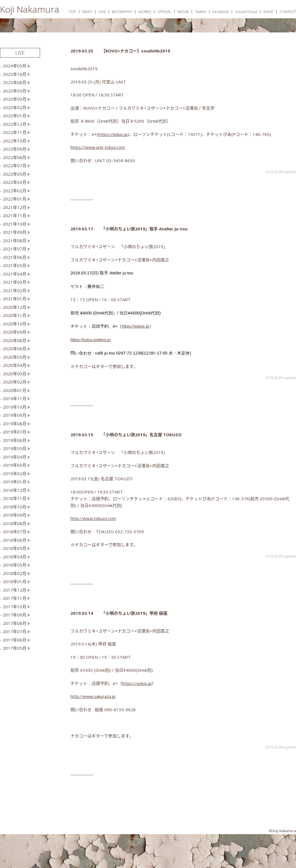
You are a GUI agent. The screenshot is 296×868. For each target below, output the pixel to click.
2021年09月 (15, 232)
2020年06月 (15, 349)
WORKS (145, 12)
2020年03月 (15, 374)
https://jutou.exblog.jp (90, 340)
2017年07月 (15, 631)
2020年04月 (15, 365)
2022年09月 (15, 149)
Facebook (221, 12)
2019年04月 (15, 457)
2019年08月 (15, 424)
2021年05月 (15, 265)
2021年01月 (15, 299)
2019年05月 (15, 448)
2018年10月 (15, 507)
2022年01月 (15, 199)
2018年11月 (15, 498)
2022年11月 (15, 132)
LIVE (102, 12)
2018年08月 (15, 523)
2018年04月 (15, 557)
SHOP (268, 12)
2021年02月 (15, 290)
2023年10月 (15, 74)
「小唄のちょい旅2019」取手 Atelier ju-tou (144, 229)
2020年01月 (15, 390)
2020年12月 (15, 307)
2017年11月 (15, 598)
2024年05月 (15, 66)
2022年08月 (15, 157)
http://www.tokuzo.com (93, 518)
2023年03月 (15, 99)
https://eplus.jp (113, 134)
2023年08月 (15, 82)
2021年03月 (15, 282)
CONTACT (288, 12)
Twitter (201, 12)
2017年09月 (15, 615)
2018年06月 (15, 540)
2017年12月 (15, 590)
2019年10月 (15, 407)
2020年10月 (15, 324)
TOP (72, 12)
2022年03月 (15, 182)
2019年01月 (15, 482)
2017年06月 (15, 640)
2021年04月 (15, 274)
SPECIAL (164, 12)
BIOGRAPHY (122, 12)
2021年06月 (15, 257)
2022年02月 (15, 191)
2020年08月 (15, 340)
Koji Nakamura (30, 9)
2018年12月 (15, 490)
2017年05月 (15, 648)
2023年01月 (15, 116)
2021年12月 (15, 207)
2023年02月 (15, 107)
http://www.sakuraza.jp (93, 696)
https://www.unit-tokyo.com (98, 147)
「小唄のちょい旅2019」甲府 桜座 (134, 613)
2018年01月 (15, 581)
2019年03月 (15, 465)
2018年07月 (15, 532)
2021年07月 (15, 249)
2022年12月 (15, 124)
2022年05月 (15, 174)
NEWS (87, 12)
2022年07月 (15, 166)
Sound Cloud (246, 12)
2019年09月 (15, 415)
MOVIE (183, 12)
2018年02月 (15, 573)
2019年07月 (15, 432)
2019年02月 (15, 473)
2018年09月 (15, 515)
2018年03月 (15, 565)
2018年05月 (15, 548)
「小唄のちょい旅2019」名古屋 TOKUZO (141, 435)
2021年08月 (15, 241)
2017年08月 (15, 623)
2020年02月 (15, 382)
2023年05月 (15, 91)
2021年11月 (15, 215)
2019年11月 (15, 398)
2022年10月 (15, 141)
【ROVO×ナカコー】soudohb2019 (136, 51)
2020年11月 (15, 315)
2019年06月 (15, 440)
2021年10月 (15, 224)
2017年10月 (15, 607)
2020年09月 (15, 332)
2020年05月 (15, 357)
